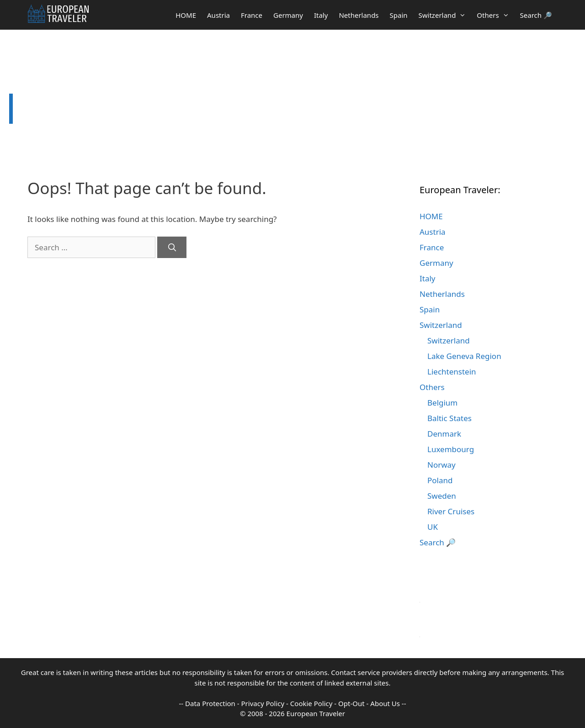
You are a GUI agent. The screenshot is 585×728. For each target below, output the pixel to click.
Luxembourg (451, 449)
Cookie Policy (311, 703)
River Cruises (451, 511)
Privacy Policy (263, 703)
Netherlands (359, 15)
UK (433, 527)
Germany (288, 15)
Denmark (444, 434)
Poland (440, 480)
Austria (218, 15)
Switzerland (445, 15)
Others (495, 15)
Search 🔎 (536, 15)
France (252, 15)
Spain (399, 15)
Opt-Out (351, 703)
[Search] (172, 248)
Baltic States (449, 418)
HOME (186, 15)
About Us (385, 703)
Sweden (442, 496)
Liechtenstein (452, 372)
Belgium (442, 403)
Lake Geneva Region (464, 356)
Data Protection (210, 703)
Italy (321, 15)
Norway (441, 465)
